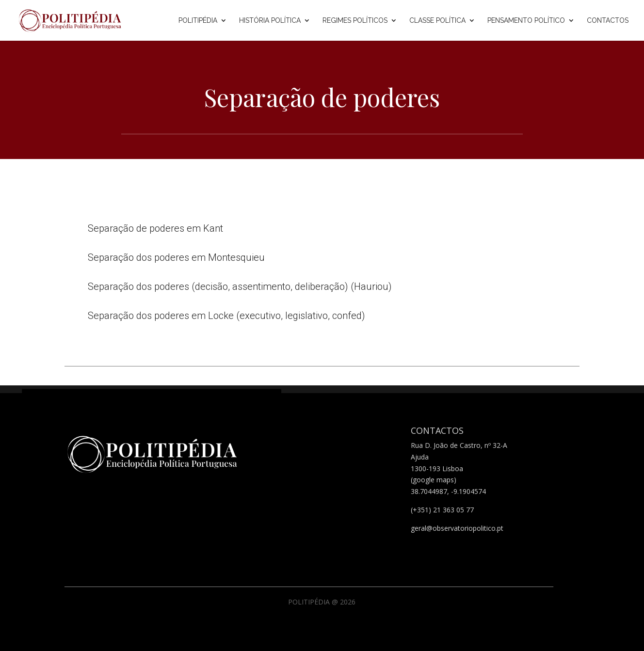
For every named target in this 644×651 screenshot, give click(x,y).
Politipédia (198, 21)
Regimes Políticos (355, 21)
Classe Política (437, 21)
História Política (270, 21)
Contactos (608, 21)
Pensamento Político (526, 21)
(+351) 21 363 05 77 (442, 510)
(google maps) (434, 480)
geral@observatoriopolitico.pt (457, 528)
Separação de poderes (322, 97)
